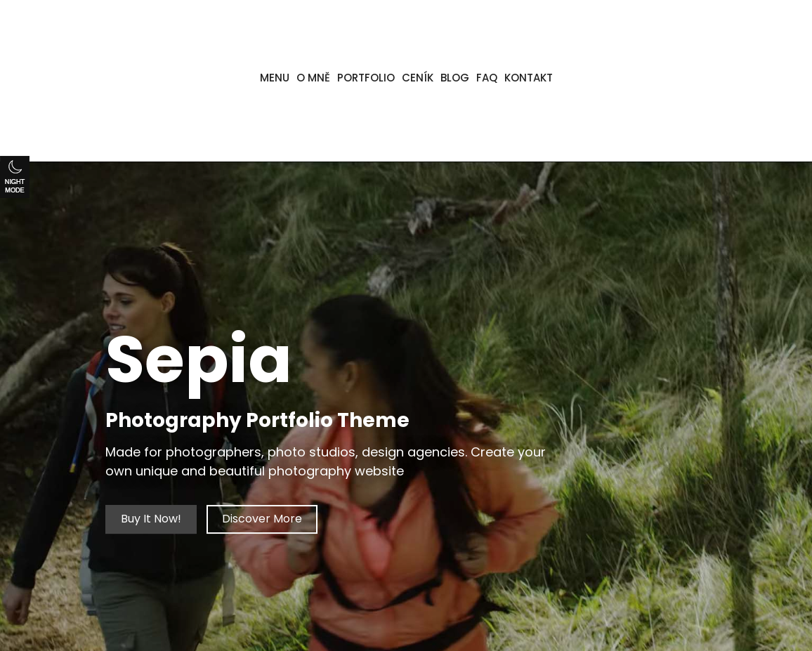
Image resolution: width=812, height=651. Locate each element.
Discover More (262, 519)
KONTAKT (529, 78)
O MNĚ (313, 78)
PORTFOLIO (366, 78)
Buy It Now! (151, 519)
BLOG (455, 78)
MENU (275, 78)
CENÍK (418, 78)
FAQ (487, 78)
